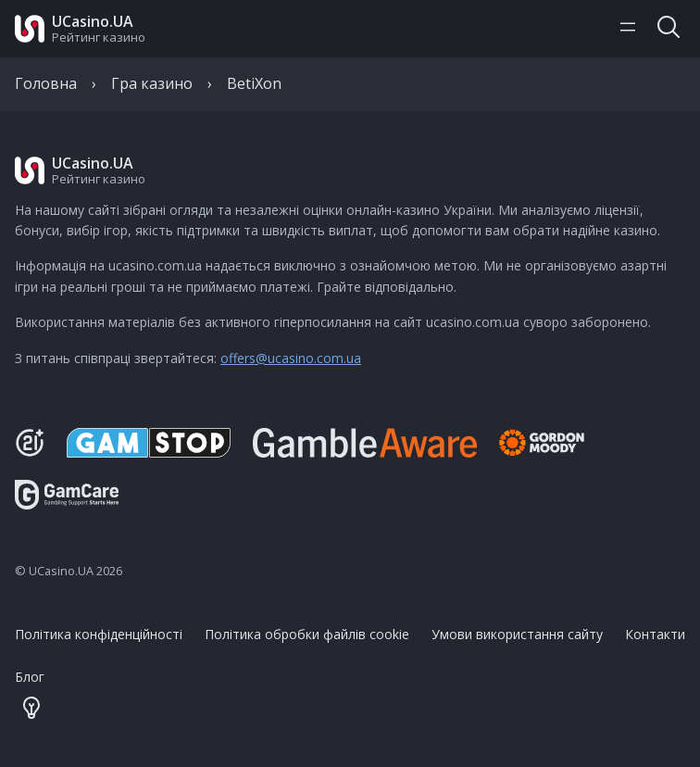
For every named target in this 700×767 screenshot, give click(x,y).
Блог (30, 677)
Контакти (655, 634)
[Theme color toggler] (31, 709)
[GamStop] (149, 443)
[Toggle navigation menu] (628, 28)
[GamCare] (67, 504)
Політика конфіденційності (99, 634)
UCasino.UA (93, 21)
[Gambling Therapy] (554, 443)
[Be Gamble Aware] (365, 443)
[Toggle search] (669, 28)
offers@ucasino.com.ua (291, 358)
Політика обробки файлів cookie (307, 634)
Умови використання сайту (517, 634)
